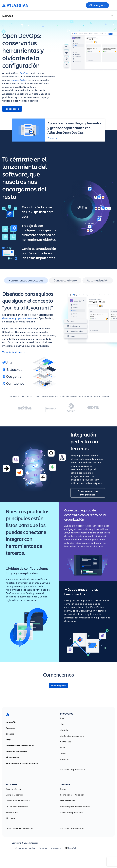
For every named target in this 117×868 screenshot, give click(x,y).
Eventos (10, 734)
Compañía (11, 722)
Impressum (56, 848)
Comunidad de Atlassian (18, 801)
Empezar (53, 138)
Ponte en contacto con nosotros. (22, 763)
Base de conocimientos (17, 807)
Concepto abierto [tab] (65, 280)
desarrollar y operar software (18, 318)
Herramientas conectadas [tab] (26, 280)
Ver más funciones (13, 352)
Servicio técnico (13, 789)
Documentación (68, 801)
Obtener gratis (97, 5)
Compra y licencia (14, 795)
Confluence (66, 742)
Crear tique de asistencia (19, 828)
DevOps (24, 73)
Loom (63, 748)
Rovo (63, 718)
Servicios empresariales (72, 812)
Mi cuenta (11, 818)
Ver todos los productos (73, 769)
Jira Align (65, 730)
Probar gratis (12, 109)
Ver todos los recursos (72, 828)
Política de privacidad (25, 848)
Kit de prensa (12, 757)
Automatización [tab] (98, 280)
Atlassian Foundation (17, 751)
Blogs (9, 740)
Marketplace (12, 812)
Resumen (10, 728)
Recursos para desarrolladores (75, 807)
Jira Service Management (72, 736)
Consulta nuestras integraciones (88, 493)
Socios (63, 789)
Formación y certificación (72, 795)
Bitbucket (65, 759)
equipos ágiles (18, 80)
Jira (62, 724)
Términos (43, 848)
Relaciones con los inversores (20, 746)
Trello (63, 754)
